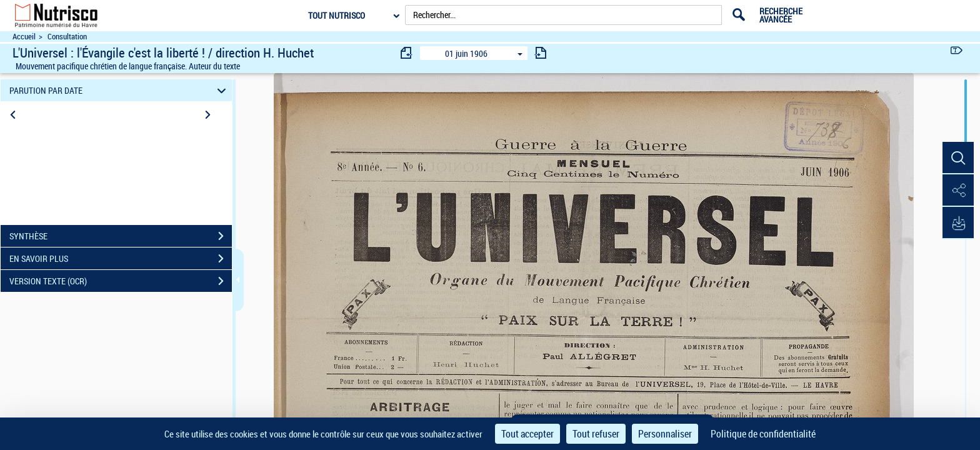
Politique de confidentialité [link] (763, 434)
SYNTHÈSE (121, 236)
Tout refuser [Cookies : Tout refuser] (596, 434)
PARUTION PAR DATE (120, 90)
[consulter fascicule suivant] (541, 53)
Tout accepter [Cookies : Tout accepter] (527, 434)
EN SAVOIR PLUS (121, 259)
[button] (958, 158)
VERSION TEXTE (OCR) (121, 281)
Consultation (67, 37)
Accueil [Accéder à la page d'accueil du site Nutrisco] (24, 37)
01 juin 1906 (466, 53)
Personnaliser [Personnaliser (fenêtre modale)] (665, 434)
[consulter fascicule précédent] (407, 53)
